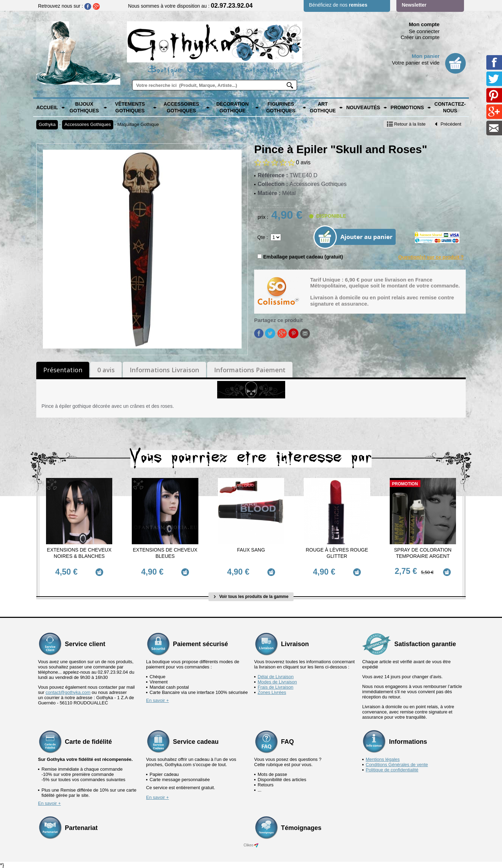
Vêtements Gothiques (130, 107)
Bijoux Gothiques (84, 107)
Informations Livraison (164, 370)
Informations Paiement (250, 370)
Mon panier (426, 56)
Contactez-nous (450, 107)
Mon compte (424, 24)
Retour (406, 124)
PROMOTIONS (407, 107)
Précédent (448, 124)
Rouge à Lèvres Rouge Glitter (337, 553)
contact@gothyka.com (68, 691)
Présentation (63, 370)
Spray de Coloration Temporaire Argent (423, 553)
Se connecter (424, 31)
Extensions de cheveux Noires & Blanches (79, 553)
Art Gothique (323, 107)
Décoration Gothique (232, 107)
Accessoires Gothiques (181, 107)
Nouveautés (363, 107)
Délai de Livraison (276, 675)
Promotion (405, 484)
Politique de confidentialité (392, 768)
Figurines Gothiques (281, 107)
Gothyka (47, 124)
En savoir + (157, 699)
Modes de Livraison (277, 680)
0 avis (106, 370)
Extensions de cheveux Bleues (165, 553)
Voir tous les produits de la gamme (251, 595)
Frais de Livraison (276, 686)
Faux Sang (251, 550)
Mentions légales (383, 758)
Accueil (47, 107)
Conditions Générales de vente (397, 763)
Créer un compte (420, 37)
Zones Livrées (272, 691)
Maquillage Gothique (138, 124)
